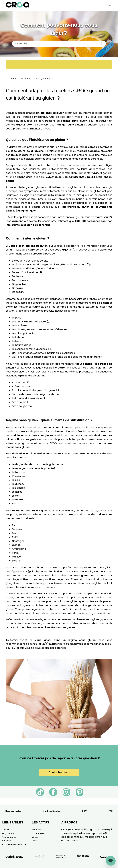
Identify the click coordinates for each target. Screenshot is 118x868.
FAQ (111, 811)
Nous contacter (13, 811)
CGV (84, 811)
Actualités (36, 830)
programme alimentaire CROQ (37, 443)
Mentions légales (51, 811)
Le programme (42, 78)
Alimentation (38, 833)
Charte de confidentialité (14, 844)
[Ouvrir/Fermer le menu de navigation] (110, 6)
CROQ (14, 78)
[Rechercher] (59, 44)
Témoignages (9, 837)
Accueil (6, 830)
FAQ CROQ (26, 78)
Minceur (35, 837)
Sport (34, 841)
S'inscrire (6, 841)
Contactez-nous (59, 772)
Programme (8, 833)
